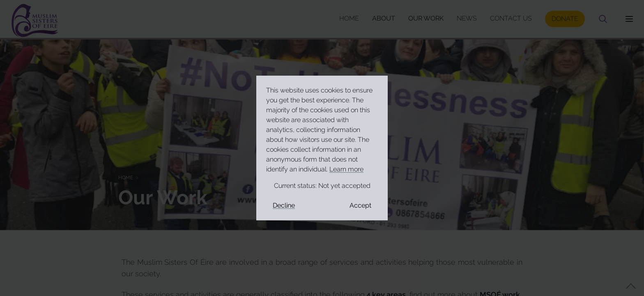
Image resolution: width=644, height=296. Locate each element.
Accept (360, 205)
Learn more (346, 169)
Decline (284, 205)
